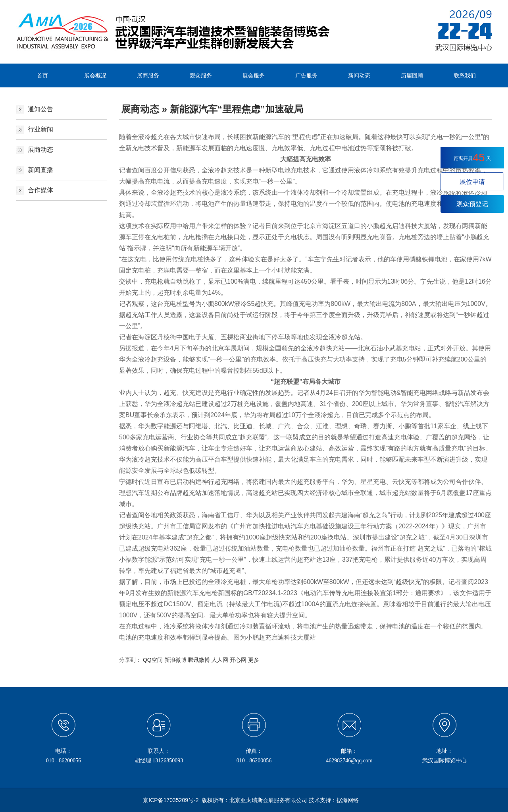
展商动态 (40, 150)
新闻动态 (359, 75)
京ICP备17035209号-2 (171, 800)
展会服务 (254, 75)
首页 (42, 75)
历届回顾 (412, 75)
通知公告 (40, 109)
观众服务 (201, 75)
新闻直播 (40, 170)
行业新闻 (40, 129)
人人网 (220, 660)
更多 (254, 660)
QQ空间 (153, 660)
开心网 (238, 660)
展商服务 (148, 75)
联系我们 (465, 75)
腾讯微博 (199, 660)
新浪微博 (175, 660)
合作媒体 (40, 190)
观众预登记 (472, 204)
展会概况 (95, 75)
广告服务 (306, 75)
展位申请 (472, 182)
